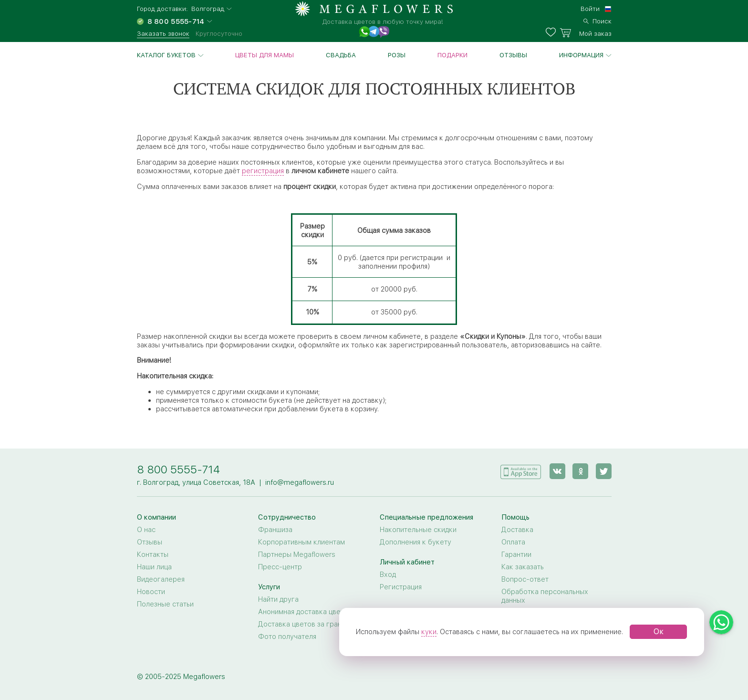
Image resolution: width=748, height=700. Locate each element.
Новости (151, 592)
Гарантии (516, 554)
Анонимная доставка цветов (305, 612)
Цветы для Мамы (265, 55)
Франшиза (275, 530)
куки (429, 632)
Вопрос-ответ (525, 579)
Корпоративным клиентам (301, 542)
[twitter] (604, 471)
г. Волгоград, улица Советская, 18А (196, 482)
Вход (388, 575)
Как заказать (523, 567)
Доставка (517, 530)
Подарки (452, 55)
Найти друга (278, 599)
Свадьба (341, 55)
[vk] (558, 471)
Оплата (513, 542)
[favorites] (553, 32)
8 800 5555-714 (178, 469)
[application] (521, 470)
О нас (146, 530)
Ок (659, 632)
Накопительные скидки (418, 530)
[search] (597, 20)
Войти (590, 9)
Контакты (153, 554)
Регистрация (401, 587)
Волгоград (208, 9)
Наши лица (154, 567)
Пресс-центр (280, 567)
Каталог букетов (166, 55)
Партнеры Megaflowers (297, 554)
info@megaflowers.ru (300, 482)
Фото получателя (287, 637)
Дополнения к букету (416, 542)
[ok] (581, 471)
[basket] (586, 32)
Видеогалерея (161, 579)
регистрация (263, 171)
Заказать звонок (163, 33)
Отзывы (513, 55)
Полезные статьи (165, 604)
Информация (581, 55)
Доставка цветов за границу (306, 624)
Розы (397, 55)
